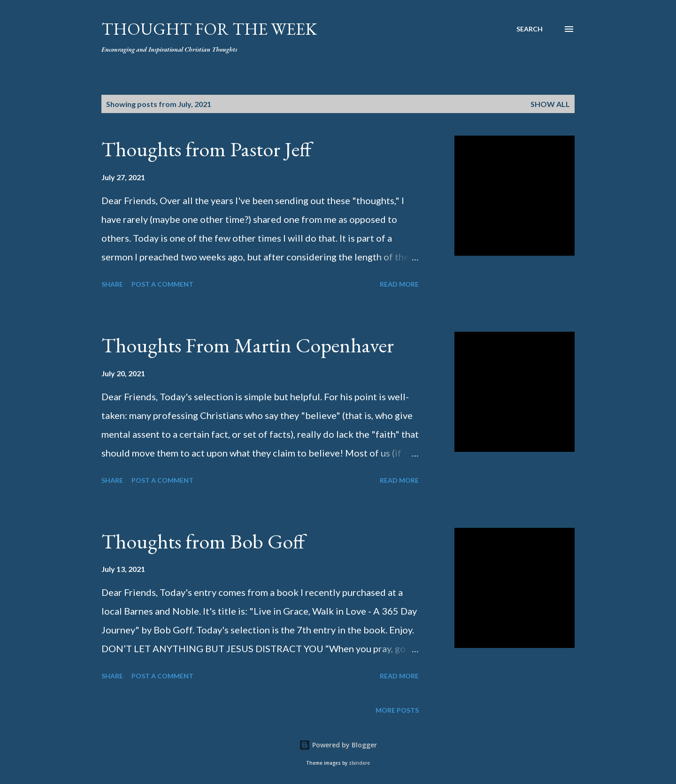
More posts (397, 710)
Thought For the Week (209, 29)
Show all (550, 104)
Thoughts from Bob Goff (203, 541)
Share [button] (112, 284)
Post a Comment (162, 284)
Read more (399, 284)
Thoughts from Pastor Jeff (206, 149)
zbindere (359, 763)
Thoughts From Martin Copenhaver (248, 345)
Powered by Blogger (338, 745)
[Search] (530, 29)
